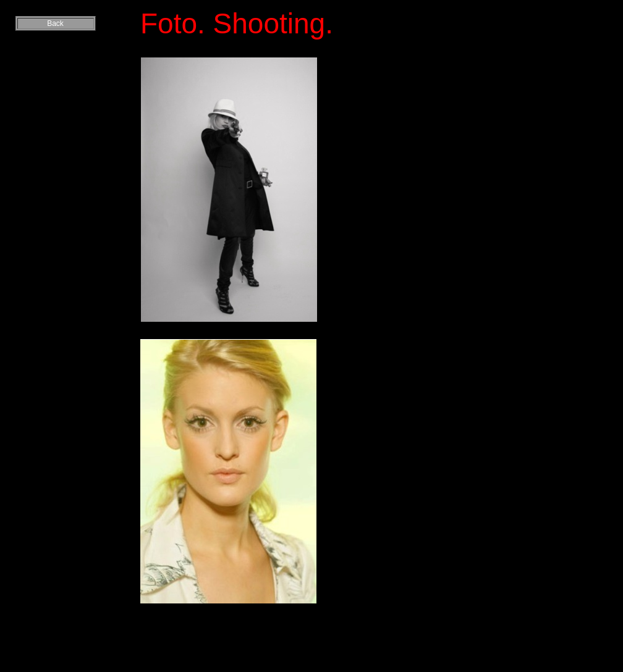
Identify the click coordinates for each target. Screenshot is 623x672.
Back (55, 23)
